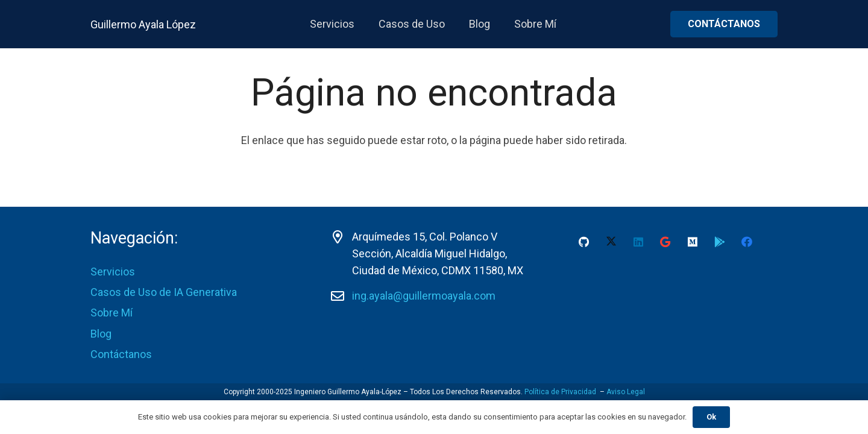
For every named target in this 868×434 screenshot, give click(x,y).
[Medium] (692, 242)
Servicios (113, 272)
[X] (611, 242)
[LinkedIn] (638, 242)
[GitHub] (584, 242)
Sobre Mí (112, 313)
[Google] (665, 242)
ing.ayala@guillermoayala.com (424, 296)
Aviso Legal (626, 392)
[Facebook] (747, 242)
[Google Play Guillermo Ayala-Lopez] (719, 242)
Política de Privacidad (560, 392)
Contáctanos (121, 354)
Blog (101, 334)
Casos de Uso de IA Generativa (164, 292)
